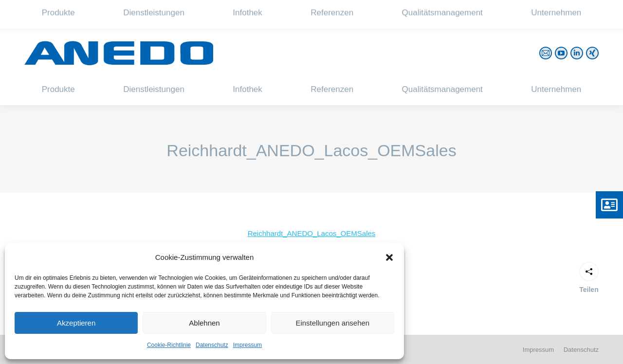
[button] (389, 257)
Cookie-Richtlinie (169, 345)
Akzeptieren (76, 323)
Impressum (247, 345)
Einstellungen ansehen (332, 323)
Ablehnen (204, 323)
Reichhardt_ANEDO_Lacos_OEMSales (312, 233)
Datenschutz (212, 345)
